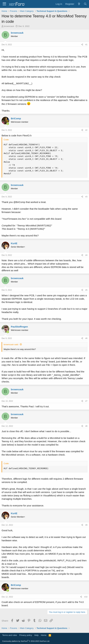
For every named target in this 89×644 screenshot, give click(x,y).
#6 (86, 338)
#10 (86, 597)
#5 (86, 290)
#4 (86, 255)
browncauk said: (11, 344)
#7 (86, 401)
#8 (86, 426)
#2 (86, 130)
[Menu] (4, 4)
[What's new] (79, 4)
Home (44, 635)
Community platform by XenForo (26, 641)
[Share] (82, 45)
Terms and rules (10, 635)
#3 (86, 197)
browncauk (9, 26)
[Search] (85, 4)
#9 (86, 525)
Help (36, 635)
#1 (86, 45)
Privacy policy (26, 635)
